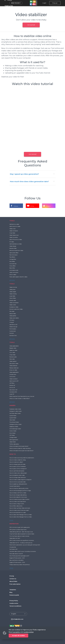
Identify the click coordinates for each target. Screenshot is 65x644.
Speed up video (13, 350)
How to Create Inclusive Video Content (19, 499)
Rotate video (13, 300)
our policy (16, 632)
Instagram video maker (16, 411)
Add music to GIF (14, 381)
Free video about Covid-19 (16, 554)
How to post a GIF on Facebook (18, 466)
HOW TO (13, 454)
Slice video (12, 359)
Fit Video (12, 242)
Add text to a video (14, 224)
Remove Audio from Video (16, 250)
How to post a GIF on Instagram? (18, 469)
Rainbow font (13, 335)
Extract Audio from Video (16, 309)
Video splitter (13, 316)
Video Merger (13, 246)
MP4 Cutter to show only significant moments (22, 540)
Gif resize (12, 320)
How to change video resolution (18, 477)
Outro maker (13, 431)
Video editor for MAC (15, 538)
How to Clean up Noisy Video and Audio (20, 508)
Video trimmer (13, 287)
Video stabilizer (13, 366)
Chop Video (12, 355)
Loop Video (12, 296)
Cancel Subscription (15, 486)
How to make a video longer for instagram (20, 480)
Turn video (12, 352)
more (11, 520)
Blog (11, 592)
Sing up (55, 3)
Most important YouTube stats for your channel (22, 396)
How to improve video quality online (19, 488)
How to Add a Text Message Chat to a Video (21, 515)
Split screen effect (14, 253)
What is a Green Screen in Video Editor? (20, 398)
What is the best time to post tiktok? (19, 446)
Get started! (31, 25)
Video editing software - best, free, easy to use (21, 532)
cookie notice (29, 632)
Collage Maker (13, 437)
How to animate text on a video (18, 512)
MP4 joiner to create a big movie (18, 530)
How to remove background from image (20, 491)
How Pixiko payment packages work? (19, 556)
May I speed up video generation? (24, 174)
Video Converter (14, 237)
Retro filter (12, 268)
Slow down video (14, 363)
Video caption (13, 361)
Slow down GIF (13, 390)
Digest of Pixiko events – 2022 (17, 562)
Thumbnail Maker (14, 422)
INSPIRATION (14, 524)
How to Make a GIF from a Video (18, 493)
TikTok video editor (14, 444)
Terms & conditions (15, 606)
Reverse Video (13, 248)
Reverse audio (13, 357)
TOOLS (12, 221)
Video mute (12, 229)
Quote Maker (13, 416)
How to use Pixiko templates (17, 471)
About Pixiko (13, 581)
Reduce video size (14, 368)
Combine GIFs (13, 392)
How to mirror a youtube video (18, 482)
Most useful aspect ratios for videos (18, 277)
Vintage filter (13, 259)
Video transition (14, 379)
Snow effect (13, 266)
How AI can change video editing (18, 495)
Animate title (13, 264)
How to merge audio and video (17, 464)
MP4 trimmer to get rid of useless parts (20, 527)
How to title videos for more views (18, 497)
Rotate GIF (12, 385)
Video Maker (13, 442)
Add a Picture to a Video (16, 239)
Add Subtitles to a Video (16, 244)
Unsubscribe (13, 547)
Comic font (12, 377)
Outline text (13, 331)
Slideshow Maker (14, 427)
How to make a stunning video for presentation (22, 458)
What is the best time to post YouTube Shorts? (21, 451)
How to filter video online (16, 506)
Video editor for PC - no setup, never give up (21, 543)
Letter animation (14, 272)
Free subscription (15, 584)
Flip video (12, 311)
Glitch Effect (13, 298)
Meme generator (14, 440)
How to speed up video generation (18, 484)
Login (44, 3)
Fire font (12, 333)
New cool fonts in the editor (17, 560)
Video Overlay (13, 294)
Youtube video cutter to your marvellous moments (23, 551)
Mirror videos (13, 275)
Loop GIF (12, 394)
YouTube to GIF (13, 549)
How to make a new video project (18, 473)
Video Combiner (14, 231)
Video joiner (12, 289)
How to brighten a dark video (17, 475)
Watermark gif (13, 327)
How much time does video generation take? (29, 182)
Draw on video (13, 370)
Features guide (14, 595)
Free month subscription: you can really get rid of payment (25, 545)
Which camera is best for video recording (20, 448)
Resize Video (13, 314)
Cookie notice (14, 603)
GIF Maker (12, 435)
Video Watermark (14, 235)
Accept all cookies (18, 636)
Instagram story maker (16, 424)
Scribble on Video (14, 307)
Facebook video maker (15, 409)
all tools (12, 280)
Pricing (12, 576)
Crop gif (12, 322)
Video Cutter (13, 305)
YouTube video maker (15, 413)
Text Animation (13, 255)
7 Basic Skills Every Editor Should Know (20, 565)
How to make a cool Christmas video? (19, 510)
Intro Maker (13, 433)
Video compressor (14, 303)
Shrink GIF (12, 388)
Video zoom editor (14, 318)
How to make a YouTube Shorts (18, 501)
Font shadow (13, 329)
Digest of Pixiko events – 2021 (17, 558)
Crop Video (12, 233)
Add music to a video (15, 226)
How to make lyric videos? (16, 462)
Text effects (12, 257)
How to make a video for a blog (18, 460)
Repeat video (13, 348)
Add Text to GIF (13, 325)
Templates (9, 6)
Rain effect (12, 261)
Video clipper (13, 292)
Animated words (14, 270)
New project (16, 3)
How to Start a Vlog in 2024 (17, 504)
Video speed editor (14, 346)
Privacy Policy (14, 601)
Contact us (13, 579)
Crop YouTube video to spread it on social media (22, 534)
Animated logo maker (15, 429)
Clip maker (12, 420)
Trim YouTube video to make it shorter (19, 536)
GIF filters (12, 383)
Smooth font (13, 374)
